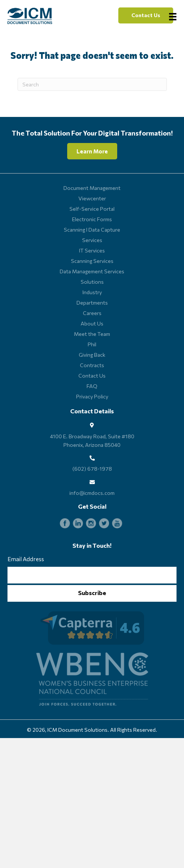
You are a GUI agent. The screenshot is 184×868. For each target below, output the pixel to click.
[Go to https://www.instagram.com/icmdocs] (91, 523)
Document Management (92, 188)
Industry (92, 292)
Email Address (26, 559)
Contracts (92, 365)
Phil (92, 344)
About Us (92, 323)
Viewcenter (92, 198)
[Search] (92, 84)
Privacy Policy (92, 396)
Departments (92, 303)
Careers (92, 313)
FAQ (92, 386)
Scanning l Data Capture (92, 230)
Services (92, 240)
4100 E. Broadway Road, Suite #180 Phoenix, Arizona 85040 (92, 441)
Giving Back (92, 355)
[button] (146, 15)
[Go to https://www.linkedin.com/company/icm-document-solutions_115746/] (78, 523)
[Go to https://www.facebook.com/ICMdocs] (65, 523)
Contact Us (92, 376)
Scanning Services (92, 261)
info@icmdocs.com (92, 493)
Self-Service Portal (92, 209)
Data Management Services (92, 271)
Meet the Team (92, 334)
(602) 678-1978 (92, 469)
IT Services (92, 250)
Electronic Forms (92, 219)
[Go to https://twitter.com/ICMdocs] (104, 523)
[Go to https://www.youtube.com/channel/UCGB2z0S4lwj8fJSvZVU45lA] (117, 523)
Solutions (92, 282)
